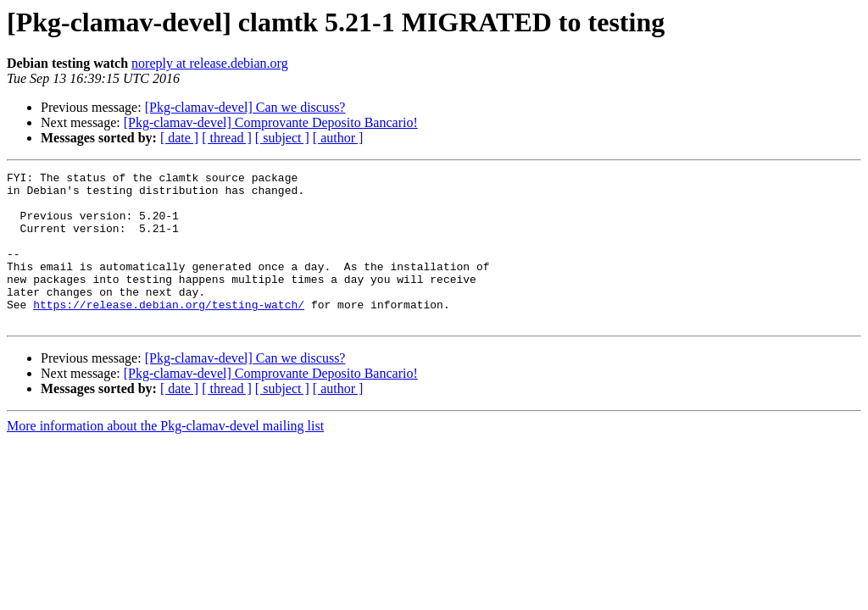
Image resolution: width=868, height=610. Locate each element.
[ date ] (179, 138)
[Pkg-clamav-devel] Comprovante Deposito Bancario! (271, 122)
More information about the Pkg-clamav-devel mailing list (165, 456)
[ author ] (338, 138)
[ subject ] (282, 138)
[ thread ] (227, 138)
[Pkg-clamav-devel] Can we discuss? (245, 107)
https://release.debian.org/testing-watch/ (169, 332)
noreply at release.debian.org (210, 63)
